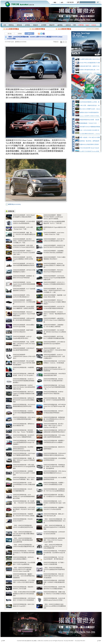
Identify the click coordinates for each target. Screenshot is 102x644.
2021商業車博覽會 (38, 29)
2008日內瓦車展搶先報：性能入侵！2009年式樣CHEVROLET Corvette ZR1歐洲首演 (54, 576)
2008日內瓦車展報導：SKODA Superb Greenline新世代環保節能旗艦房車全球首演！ (24, 284)
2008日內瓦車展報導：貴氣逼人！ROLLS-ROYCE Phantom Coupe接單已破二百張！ (24, 253)
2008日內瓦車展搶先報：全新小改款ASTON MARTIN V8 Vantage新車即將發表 (24, 467)
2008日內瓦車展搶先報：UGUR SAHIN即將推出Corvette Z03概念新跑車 (24, 484)
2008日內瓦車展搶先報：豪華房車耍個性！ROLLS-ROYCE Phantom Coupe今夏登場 (54, 540)
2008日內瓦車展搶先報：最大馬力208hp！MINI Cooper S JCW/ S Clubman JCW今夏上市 (54, 426)
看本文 (30, 34)
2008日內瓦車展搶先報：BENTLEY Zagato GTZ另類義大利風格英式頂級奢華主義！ (24, 393)
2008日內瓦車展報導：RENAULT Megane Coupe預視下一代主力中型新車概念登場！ (24, 314)
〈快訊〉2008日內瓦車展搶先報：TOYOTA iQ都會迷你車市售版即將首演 (54, 569)
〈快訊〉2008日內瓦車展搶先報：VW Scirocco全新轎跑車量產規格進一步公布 (55, 521)
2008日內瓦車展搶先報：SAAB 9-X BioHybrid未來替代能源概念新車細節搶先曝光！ (24, 381)
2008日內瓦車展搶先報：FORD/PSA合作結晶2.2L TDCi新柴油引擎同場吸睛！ (24, 553)
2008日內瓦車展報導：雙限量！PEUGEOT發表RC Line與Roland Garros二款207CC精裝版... (53, 217)
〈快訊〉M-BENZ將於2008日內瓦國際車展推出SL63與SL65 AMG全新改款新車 (24, 594)
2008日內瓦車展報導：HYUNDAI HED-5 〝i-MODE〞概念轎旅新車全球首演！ (55, 314)
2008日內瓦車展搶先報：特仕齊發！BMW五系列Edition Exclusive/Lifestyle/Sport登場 (24, 449)
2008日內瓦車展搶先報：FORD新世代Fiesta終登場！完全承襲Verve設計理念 (55, 553)
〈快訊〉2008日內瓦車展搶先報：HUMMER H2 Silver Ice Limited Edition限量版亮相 (54, 546)
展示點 (10, 34)
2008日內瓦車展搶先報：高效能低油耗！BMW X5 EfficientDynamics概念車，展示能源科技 (54, 467)
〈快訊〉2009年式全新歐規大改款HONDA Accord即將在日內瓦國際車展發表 (55, 606)
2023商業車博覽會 (65, 29)
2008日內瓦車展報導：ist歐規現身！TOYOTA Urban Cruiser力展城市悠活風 (54, 320)
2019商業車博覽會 (12, 29)
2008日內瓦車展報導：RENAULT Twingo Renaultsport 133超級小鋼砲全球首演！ (55, 302)
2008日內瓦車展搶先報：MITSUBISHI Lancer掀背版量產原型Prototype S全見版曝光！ (24, 442)
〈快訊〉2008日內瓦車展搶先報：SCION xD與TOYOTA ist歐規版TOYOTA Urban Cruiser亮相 (23, 569)
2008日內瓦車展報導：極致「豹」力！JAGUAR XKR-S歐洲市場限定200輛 (24, 234)
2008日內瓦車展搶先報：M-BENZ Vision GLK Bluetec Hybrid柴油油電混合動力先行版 (24, 387)
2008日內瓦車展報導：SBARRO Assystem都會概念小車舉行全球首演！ (23, 259)
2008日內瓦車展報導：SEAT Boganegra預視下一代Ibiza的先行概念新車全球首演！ (55, 350)
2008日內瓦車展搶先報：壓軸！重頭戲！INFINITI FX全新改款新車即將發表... (54, 400)
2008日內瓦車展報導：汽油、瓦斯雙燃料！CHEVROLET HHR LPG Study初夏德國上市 (24, 344)
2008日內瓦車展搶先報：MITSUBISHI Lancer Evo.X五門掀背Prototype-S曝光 (55, 406)
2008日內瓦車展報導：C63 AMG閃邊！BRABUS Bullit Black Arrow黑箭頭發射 (55, 332)
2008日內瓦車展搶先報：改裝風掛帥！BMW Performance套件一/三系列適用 (24, 473)
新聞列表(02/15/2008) (13, 204)
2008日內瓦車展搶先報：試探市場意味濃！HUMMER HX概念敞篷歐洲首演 (54, 582)
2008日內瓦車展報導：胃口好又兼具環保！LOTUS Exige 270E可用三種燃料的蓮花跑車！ (24, 363)
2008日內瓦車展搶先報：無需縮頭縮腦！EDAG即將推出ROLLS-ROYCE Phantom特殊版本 (54, 419)
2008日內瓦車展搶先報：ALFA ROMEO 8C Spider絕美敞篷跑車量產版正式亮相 (24, 496)
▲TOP (3, 641)
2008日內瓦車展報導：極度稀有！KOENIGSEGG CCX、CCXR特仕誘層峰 (24, 302)
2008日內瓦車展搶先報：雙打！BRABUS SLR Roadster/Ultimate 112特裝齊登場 (54, 369)
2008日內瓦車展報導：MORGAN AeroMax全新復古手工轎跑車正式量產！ (54, 265)
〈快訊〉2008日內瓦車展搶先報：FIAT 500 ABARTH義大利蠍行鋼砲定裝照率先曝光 (24, 534)
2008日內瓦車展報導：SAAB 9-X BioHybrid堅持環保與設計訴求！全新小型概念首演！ (54, 356)
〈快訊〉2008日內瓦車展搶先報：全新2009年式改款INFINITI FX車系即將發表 (54, 527)
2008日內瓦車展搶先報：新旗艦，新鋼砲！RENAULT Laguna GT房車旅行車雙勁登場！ (24, 460)
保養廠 (20, 34)
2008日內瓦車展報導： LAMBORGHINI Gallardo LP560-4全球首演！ (24, 356)
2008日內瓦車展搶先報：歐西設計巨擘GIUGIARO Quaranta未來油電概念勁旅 (24, 400)
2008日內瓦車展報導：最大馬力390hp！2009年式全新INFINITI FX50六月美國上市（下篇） (24, 241)
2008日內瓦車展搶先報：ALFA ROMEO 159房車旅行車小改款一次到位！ (54, 503)
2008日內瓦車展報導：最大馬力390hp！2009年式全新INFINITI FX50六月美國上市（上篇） (54, 290)
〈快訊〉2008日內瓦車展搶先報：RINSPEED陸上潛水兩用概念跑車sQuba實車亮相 (23, 540)
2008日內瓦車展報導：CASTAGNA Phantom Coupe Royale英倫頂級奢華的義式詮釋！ (54, 278)
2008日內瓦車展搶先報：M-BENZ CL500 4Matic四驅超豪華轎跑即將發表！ (24, 413)
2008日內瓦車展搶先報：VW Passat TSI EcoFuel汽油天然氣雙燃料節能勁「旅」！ (54, 387)
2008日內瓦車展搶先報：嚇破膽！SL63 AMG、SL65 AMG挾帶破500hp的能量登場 (24, 576)
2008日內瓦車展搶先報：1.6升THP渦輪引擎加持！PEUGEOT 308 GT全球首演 (24, 509)
